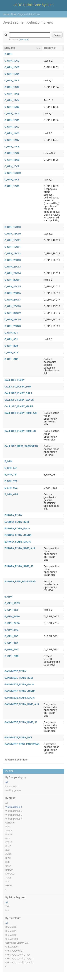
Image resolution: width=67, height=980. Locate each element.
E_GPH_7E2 (11, 481)
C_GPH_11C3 (12, 80)
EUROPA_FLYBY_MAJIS (18, 542)
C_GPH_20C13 (13, 260)
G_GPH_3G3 (11, 636)
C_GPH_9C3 (11, 352)
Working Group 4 (14, 819)
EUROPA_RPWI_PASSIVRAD (20, 581)
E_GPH (8, 461)
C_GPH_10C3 (12, 67)
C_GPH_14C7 (12, 140)
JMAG (8, 854)
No (7, 910)
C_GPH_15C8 (12, 160)
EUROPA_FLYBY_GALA (17, 528)
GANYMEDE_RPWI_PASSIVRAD (22, 744)
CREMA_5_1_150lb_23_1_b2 (19, 962)
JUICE (8, 878)
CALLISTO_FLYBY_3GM (18, 387)
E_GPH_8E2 (11, 488)
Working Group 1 (14, 807)
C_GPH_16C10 (13, 173)
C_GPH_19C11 (13, 247)
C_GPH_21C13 (13, 267)
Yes (7, 906)
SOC (8, 882)
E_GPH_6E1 (11, 468)
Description (50, 48)
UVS (8, 838)
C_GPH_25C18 (13, 306)
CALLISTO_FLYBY (15, 380)
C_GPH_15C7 (12, 153)
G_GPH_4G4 (11, 643)
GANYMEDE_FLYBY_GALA (19, 684)
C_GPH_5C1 (11, 333)
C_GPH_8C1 (11, 339)
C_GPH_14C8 (12, 147)
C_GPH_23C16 (13, 293)
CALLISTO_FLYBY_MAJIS (19, 406)
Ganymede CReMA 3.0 (17, 943)
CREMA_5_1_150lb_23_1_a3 (19, 958)
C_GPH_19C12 (13, 253)
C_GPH (8, 54)
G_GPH (8, 597)
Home (6, 14)
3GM (8, 862)
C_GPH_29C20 (13, 326)
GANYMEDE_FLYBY (15, 671)
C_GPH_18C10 (13, 234)
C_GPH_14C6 (12, 133)
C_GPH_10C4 (12, 74)
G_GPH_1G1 (11, 610)
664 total (24, 40)
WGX (8, 827)
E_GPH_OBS (11, 494)
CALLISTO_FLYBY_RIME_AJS (21, 413)
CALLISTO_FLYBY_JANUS (19, 400)
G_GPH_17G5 (12, 603)
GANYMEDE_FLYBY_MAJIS (20, 698)
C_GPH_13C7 (12, 127)
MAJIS (9, 834)
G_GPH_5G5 (11, 649)
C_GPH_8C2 (11, 346)
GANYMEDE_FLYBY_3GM (19, 678)
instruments (11, 786)
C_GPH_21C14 (13, 273)
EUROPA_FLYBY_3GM (17, 522)
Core (14, 14)
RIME (8, 846)
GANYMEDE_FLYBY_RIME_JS (21, 722)
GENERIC (10, 823)
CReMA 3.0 (11, 927)
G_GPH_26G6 (12, 616)
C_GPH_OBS (11, 359)
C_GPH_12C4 (12, 100)
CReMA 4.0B (12, 939)
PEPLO (9, 842)
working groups (13, 790)
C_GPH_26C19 (13, 313)
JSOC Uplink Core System (33, 5)
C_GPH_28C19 (13, 319)
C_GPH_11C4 (12, 87)
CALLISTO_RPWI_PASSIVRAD (21, 446)
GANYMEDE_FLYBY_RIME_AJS (22, 704)
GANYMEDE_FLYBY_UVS (18, 737)
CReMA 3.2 (11, 935)
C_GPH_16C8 (12, 180)
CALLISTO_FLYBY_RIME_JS (20, 431)
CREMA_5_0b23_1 (14, 951)
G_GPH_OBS (12, 656)
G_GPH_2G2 (11, 630)
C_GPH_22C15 (13, 286)
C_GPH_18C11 (13, 240)
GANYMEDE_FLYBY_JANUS (20, 691)
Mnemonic (10, 48)
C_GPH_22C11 (13, 280)
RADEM (9, 870)
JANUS (9, 831)
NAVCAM (10, 874)
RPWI (8, 858)
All (7, 782)
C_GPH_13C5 (12, 114)
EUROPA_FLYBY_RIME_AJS (20, 548)
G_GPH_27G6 (12, 623)
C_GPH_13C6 (12, 120)
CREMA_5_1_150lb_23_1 (18, 955)
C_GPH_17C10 (13, 227)
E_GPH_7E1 (11, 475)
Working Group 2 (14, 811)
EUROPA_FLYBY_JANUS (18, 535)
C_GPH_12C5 (12, 107)
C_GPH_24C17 (13, 300)
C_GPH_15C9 (12, 166)
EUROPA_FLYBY (13, 515)
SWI (8, 850)
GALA (8, 866)
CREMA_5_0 (11, 947)
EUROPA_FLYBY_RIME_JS (19, 566)
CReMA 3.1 (11, 931)
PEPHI (9, 885)
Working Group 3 (14, 815)
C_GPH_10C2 (12, 61)
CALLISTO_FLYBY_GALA (18, 393)
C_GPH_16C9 (12, 186)
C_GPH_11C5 (12, 94)
